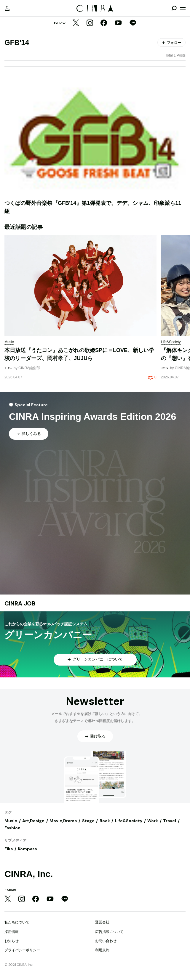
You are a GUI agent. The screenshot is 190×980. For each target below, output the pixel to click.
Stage (88, 821)
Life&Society (129, 821)
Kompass (27, 849)
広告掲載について (109, 932)
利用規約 (102, 950)
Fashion (12, 828)
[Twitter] (76, 23)
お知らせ (12, 941)
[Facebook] (104, 23)
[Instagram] (90, 23)
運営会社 (102, 922)
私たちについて (17, 922)
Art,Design (33, 821)
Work (153, 821)
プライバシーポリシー (22, 950)
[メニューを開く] (183, 8)
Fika (9, 849)
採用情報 (12, 932)
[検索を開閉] (174, 8)
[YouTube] (118, 23)
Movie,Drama (63, 821)
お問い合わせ (106, 941)
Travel (170, 821)
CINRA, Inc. (29, 874)
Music (11, 821)
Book (105, 821)
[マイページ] (7, 8)
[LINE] (133, 23)
